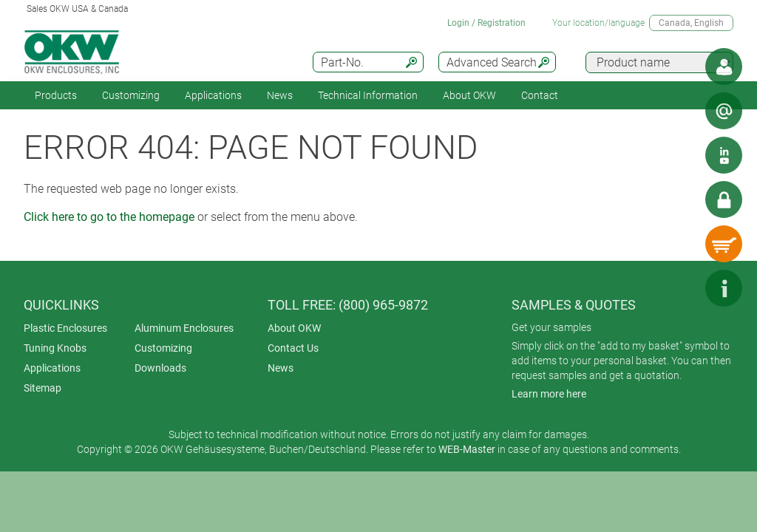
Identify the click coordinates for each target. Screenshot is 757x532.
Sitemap (43, 388)
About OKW (294, 328)
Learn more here (549, 394)
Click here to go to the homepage (109, 217)
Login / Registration (486, 23)
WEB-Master (467, 449)
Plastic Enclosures (65, 328)
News (280, 95)
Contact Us (293, 348)
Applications (213, 95)
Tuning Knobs (55, 348)
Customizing (131, 95)
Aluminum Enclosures (184, 328)
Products (56, 95)
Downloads (160, 368)
